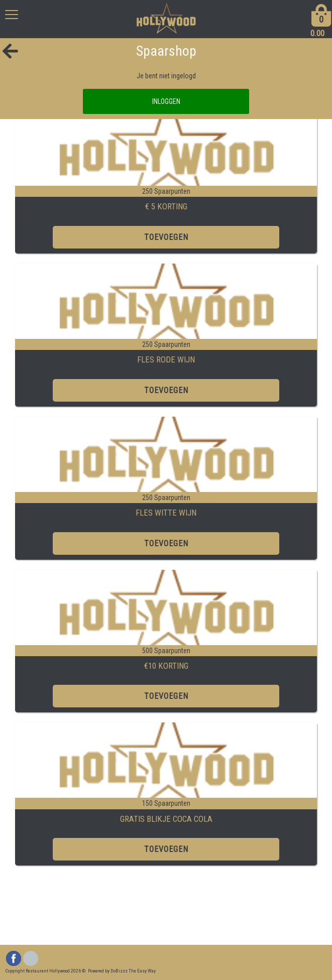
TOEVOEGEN (166, 237)
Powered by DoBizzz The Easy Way (122, 971)
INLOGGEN (166, 101)
